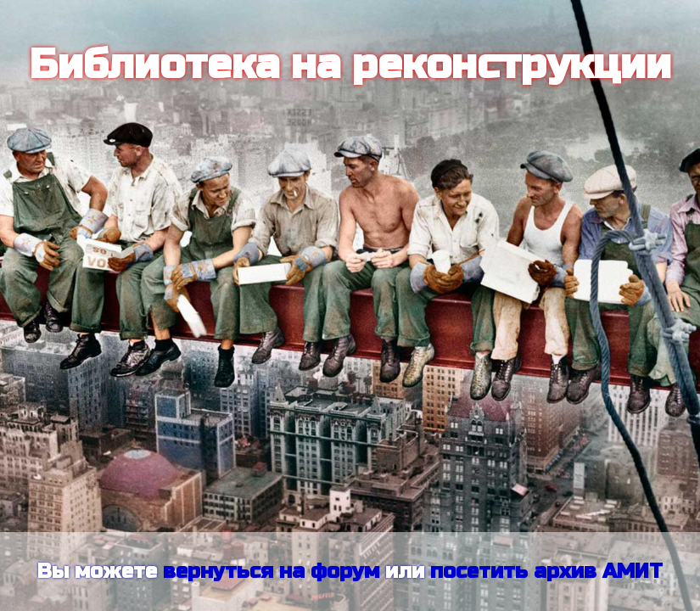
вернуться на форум (271, 572)
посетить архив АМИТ (546, 572)
